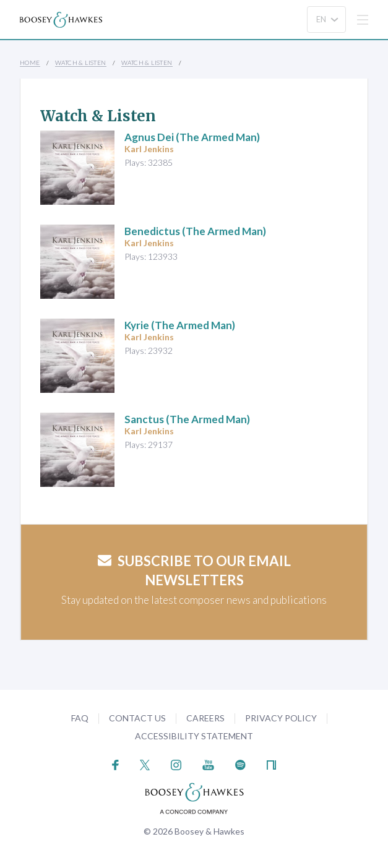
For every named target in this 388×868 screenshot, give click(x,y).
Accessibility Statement (194, 736)
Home (30, 62)
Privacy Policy (281, 718)
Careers (205, 718)
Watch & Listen (81, 62)
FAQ (80, 718)
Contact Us (137, 718)
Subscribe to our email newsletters (194, 570)
